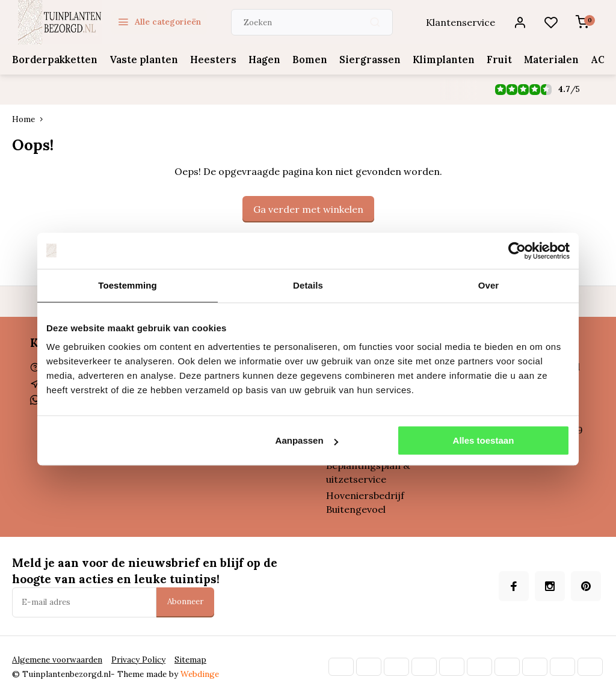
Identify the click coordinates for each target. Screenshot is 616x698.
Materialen (537, 60)
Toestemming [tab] (128, 285)
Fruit (485, 60)
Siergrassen (359, 60)
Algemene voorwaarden (57, 660)
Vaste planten (140, 60)
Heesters (207, 60)
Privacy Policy (138, 660)
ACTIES (593, 60)
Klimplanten (431, 60)
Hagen (256, 60)
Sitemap (190, 660)
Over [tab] (489, 285)
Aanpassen (307, 440)
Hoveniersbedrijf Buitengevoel (365, 502)
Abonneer (185, 602)
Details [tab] (308, 285)
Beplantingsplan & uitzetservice (368, 472)
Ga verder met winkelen (308, 209)
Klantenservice (460, 22)
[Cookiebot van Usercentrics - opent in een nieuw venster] (517, 251)
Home (30, 119)
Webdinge (200, 674)
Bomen (301, 60)
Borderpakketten (54, 60)
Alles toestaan (484, 440)
